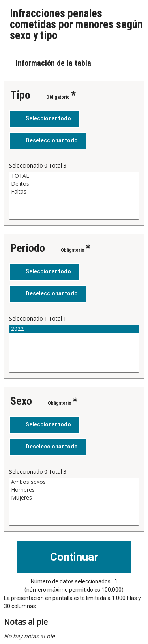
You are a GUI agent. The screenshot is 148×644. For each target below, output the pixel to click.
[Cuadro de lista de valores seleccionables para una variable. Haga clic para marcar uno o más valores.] (74, 196)
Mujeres (74, 498)
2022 (74, 329)
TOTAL (74, 176)
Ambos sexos (74, 482)
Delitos (74, 184)
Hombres (74, 490)
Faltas (74, 192)
